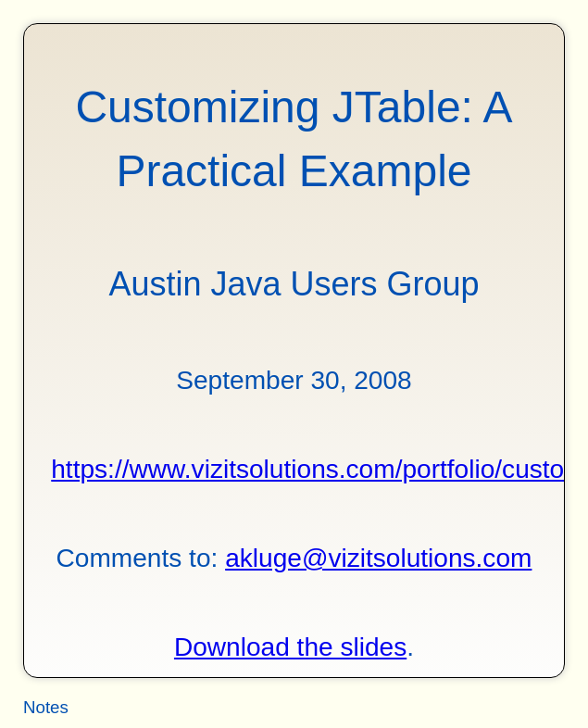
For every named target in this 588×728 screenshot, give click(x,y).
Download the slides (290, 647)
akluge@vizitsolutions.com (378, 558)
